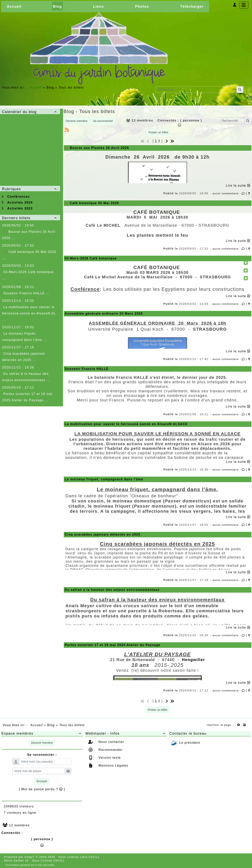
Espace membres (42, 733)
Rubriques (30, 189)
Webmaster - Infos (126, 733)
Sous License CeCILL (48, 861)
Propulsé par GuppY (20, 857)
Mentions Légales (113, 766)
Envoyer (42, 781)
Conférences (16, 197)
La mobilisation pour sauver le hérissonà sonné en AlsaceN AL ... (29, 313)
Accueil (36, 87)
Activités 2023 (17, 208)
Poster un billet (158, 132)
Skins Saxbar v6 (16, 861)
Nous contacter (111, 742)
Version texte (109, 758)
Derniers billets (30, 218)
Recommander (110, 750)
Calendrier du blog (30, 112)
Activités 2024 (17, 203)
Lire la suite (238, 186)
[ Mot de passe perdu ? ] (42, 789)
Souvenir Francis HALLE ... (26, 293)
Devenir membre (77, 121)
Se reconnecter (103, 121)
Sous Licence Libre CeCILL (80, 857)
